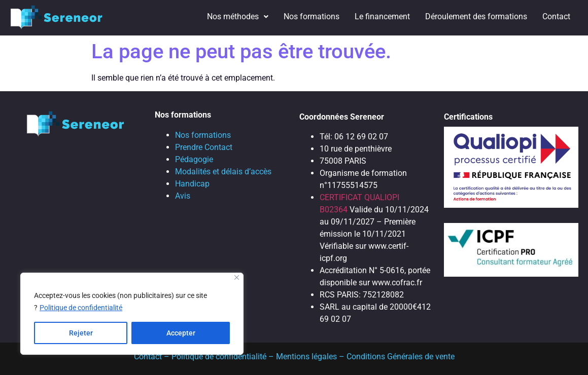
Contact (556, 16)
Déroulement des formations (476, 16)
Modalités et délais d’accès (223, 172)
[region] (132, 314)
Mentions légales (306, 357)
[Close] (237, 277)
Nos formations (312, 16)
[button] (238, 17)
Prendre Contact (204, 147)
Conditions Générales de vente (401, 357)
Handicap (192, 184)
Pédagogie (194, 159)
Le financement (382, 16)
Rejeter (81, 333)
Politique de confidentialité (81, 308)
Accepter (181, 333)
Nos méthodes (238, 16)
